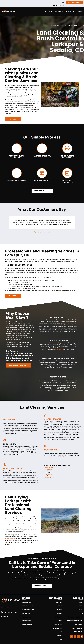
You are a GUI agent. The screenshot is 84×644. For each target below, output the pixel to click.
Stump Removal (51, 450)
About (81, 602)
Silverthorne (58, 624)
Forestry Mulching (28, 606)
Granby (60, 610)
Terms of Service (78, 628)
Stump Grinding (27, 624)
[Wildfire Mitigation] (45, 415)
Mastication (26, 613)
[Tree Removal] (5, 416)
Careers (80, 11)
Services (59, 12)
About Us (48, 12)
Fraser (60, 606)
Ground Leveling (49, 468)
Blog (82, 613)
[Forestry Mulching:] (5, 465)
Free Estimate (79, 632)
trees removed (9, 539)
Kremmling (59, 617)
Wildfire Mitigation (53, 419)
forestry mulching (60, 349)
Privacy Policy (78, 624)
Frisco (60, 639)
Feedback (80, 610)
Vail (61, 632)
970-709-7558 (59, 5)
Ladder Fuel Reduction (50, 477)
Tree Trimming (26, 621)
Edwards (59, 636)
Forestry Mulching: (12, 469)
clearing (7, 102)
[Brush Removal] (5, 440)
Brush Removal (10, 444)
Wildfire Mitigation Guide (75, 621)
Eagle (60, 621)
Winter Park (58, 602)
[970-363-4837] (63, 2)
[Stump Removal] (45, 446)
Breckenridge (58, 628)
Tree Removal (10, 420)
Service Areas (56, 598)
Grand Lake (59, 613)
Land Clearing (48, 469)
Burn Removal (48, 471)
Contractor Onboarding (75, 617)
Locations (70, 12)
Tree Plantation (48, 474)
